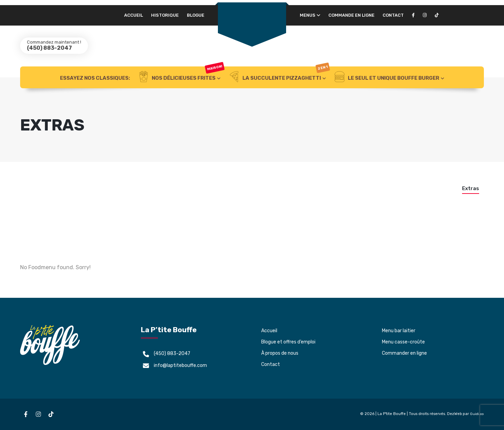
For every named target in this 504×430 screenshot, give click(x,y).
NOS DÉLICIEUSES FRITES (181, 77)
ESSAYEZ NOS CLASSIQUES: (95, 78)
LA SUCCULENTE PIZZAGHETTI (279, 77)
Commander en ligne (404, 353)
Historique (165, 15)
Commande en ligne (351, 15)
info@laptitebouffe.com (180, 365)
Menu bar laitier (399, 331)
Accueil (134, 15)
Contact (393, 15)
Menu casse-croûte (403, 342)
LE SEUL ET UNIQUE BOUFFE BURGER (387, 77)
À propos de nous (280, 353)
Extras (471, 188)
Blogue (196, 15)
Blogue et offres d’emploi (288, 342)
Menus (308, 15)
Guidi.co (477, 414)
